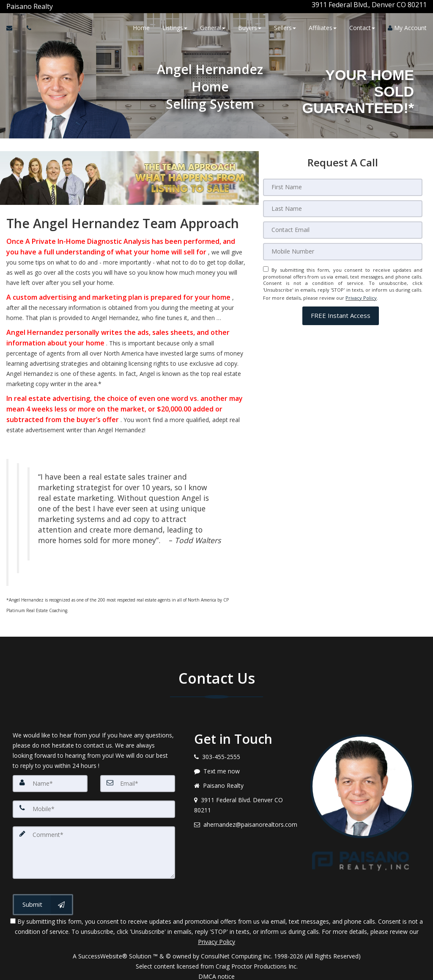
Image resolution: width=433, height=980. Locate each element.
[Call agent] (54, 5)
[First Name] (343, 183)
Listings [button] (175, 26)
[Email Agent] (13, 27)
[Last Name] (343, 204)
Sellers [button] (285, 26)
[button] (341, 308)
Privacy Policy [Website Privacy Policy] (361, 291)
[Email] (343, 226)
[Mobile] (343, 247)
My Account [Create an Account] (407, 26)
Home (141, 26)
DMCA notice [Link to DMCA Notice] (216, 970)
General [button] (213, 26)
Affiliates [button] (323, 26)
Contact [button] (362, 26)
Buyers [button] (250, 26)
